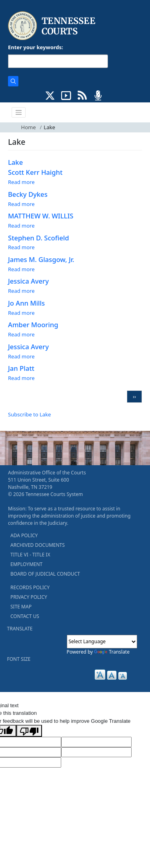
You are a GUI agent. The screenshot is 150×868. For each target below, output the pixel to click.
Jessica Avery (28, 281)
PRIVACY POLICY (29, 597)
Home (29, 127)
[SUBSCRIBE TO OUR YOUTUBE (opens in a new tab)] (66, 95)
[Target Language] (96, 742)
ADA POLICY (24, 535)
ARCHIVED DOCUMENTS (38, 545)
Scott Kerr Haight (35, 172)
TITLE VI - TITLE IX (30, 555)
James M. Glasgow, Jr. (41, 259)
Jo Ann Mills (26, 303)
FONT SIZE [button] (19, 659)
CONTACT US (25, 616)
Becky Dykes (28, 194)
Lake (15, 162)
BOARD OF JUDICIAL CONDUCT (45, 574)
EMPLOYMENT (26, 564)
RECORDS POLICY (30, 587)
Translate (112, 652)
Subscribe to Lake (29, 414)
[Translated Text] (96, 752)
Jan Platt (21, 368)
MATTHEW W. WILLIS (41, 216)
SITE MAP (21, 607)
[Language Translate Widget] (102, 642)
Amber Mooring (33, 325)
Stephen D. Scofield (38, 238)
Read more (21, 182)
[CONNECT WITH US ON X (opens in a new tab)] (50, 95)
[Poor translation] (29, 731)
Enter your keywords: (36, 47)
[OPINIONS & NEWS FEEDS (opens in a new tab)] (82, 95)
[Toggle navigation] (19, 112)
